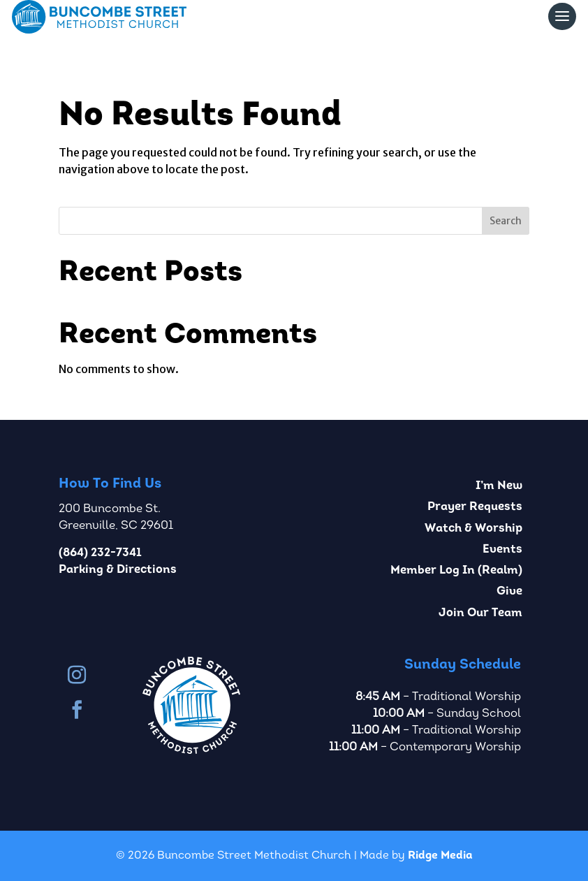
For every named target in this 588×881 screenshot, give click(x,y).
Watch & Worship (473, 529)
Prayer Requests (475, 507)
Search (506, 221)
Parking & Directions (118, 570)
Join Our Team (480, 613)
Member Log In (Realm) (456, 570)
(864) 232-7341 (100, 553)
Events (502, 549)
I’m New (499, 486)
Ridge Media (440, 856)
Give (509, 591)
